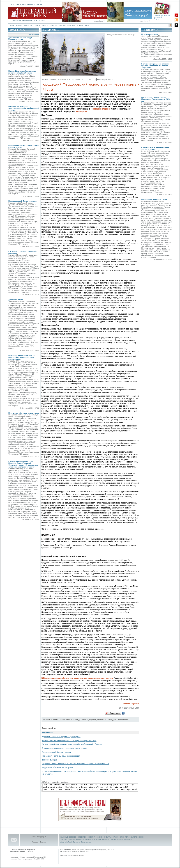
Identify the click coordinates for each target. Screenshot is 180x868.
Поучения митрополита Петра (154, 199)
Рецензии (114, 839)
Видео (87, 25)
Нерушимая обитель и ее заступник (24, 413)
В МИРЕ (99, 837)
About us (63, 842)
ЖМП (12, 25)
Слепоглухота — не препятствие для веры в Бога (155, 148)
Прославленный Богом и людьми (23, 201)
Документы (88, 839)
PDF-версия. (82, 111)
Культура (62, 25)
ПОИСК (141, 837)
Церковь (19, 25)
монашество (34, 35)
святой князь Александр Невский (74, 720)
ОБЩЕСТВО (82, 837)
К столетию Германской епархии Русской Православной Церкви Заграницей (155, 66)
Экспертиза (128, 839)
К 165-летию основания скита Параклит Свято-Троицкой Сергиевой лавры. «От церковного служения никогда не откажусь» (23, 464)
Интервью (71, 25)
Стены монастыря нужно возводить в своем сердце (65, 748)
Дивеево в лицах (16, 300)
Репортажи (97, 839)
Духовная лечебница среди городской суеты (20, 39)
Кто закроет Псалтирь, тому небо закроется (61, 756)
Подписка (43, 842)
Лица (69, 842)
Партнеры (76, 842)
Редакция (35, 842)
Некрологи (106, 839)
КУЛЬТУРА (108, 837)
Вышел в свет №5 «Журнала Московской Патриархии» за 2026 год (155, 99)
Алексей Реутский (131, 704)
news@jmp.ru (42, 837)
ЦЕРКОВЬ (73, 837)
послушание (123, 720)
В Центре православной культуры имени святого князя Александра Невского (77, 678)
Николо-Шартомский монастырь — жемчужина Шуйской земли (23, 72)
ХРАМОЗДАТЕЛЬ (131, 837)
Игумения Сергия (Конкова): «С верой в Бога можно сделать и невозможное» (22, 357)
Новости (37, 25)
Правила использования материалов (72, 855)
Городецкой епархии (100, 109)
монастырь (102, 720)
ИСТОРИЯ (91, 837)
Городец (93, 720)
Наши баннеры (86, 842)
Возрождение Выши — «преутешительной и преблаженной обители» (24, 108)
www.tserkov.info (15, 859)
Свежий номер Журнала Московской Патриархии (162, 17)
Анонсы (45, 25)
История (80, 25)
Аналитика (28, 25)
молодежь (112, 720)
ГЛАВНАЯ (64, 837)
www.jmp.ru (14, 857)
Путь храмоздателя (150, 34)
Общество (53, 25)
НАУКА (116, 837)
